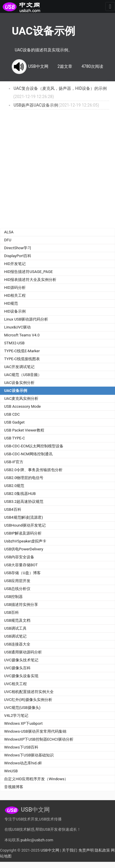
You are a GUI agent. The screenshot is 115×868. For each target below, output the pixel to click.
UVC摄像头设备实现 (21, 676)
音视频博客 (14, 787)
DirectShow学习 (18, 248)
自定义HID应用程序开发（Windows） (36, 779)
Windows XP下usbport (23, 723)
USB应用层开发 (17, 581)
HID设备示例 (15, 311)
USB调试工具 (15, 628)
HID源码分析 (15, 288)
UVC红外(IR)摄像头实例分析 (28, 700)
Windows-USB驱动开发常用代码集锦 (35, 731)
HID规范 (11, 303)
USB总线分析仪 (17, 589)
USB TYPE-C (15, 438)
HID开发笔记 (15, 264)
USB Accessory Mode (22, 406)
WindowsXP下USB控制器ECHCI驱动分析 (39, 739)
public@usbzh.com (37, 840)
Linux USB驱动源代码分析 (26, 319)
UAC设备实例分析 (19, 383)
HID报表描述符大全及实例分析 (30, 280)
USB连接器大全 (17, 644)
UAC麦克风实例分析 (21, 398)
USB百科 (11, 612)
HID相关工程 (15, 295)
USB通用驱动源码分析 (23, 652)
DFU (8, 240)
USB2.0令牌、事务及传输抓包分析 (33, 470)
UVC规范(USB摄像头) (22, 708)
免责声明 (86, 850)
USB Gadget (14, 422)
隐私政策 (102, 850)
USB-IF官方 (14, 462)
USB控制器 (13, 597)
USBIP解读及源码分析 (23, 533)
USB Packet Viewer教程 (24, 430)
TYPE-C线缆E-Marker (22, 351)
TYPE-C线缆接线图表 (22, 359)
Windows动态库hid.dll (23, 763)
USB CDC (12, 414)
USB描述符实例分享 (21, 605)
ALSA (9, 232)
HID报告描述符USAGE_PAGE (28, 272)
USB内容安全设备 (19, 557)
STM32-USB (14, 343)
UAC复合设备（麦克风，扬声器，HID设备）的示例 (60, 88)
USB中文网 (50, 850)
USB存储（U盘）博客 (22, 573)
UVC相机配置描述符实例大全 (29, 692)
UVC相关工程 (15, 684)
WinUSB (11, 771)
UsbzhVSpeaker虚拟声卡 (25, 541)
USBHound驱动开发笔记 (25, 525)
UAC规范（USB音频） (23, 375)
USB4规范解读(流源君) (24, 517)
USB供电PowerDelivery (24, 549)
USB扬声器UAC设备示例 (36, 105)
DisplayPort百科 (18, 256)
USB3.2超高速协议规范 (24, 502)
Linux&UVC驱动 (17, 327)
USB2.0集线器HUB (20, 494)
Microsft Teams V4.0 (22, 335)
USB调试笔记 (15, 636)
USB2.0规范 (14, 486)
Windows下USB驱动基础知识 (29, 755)
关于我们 (70, 850)
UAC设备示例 (16, 391)
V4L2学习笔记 (16, 716)
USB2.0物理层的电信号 (24, 478)
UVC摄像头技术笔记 (21, 660)
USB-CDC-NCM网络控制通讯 (28, 454)
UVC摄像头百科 (17, 668)
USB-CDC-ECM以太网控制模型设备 (34, 446)
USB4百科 (13, 509)
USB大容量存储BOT (21, 565)
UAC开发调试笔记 (19, 367)
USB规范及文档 (17, 620)
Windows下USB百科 (21, 747)
